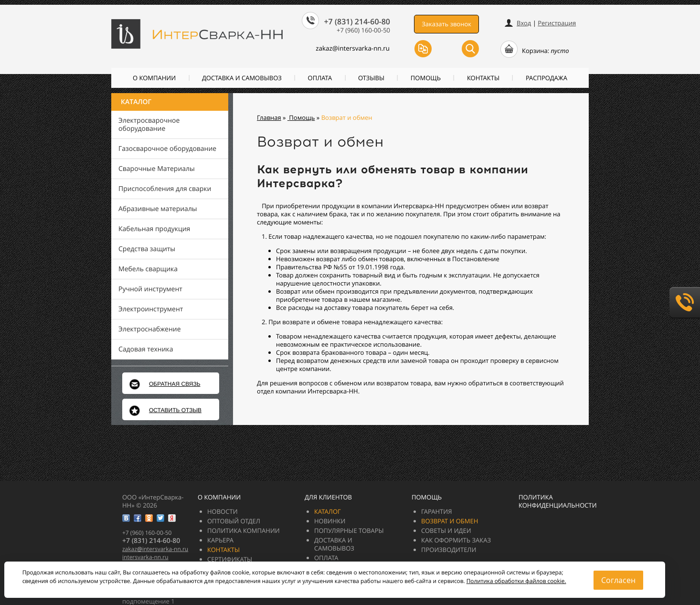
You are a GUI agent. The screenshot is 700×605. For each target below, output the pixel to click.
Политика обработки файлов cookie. (516, 581)
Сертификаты (230, 559)
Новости (223, 511)
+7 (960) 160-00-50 (363, 30)
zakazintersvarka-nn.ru (348, 48)
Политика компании (244, 531)
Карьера (220, 540)
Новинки (330, 521)
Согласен (618, 580)
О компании (154, 78)
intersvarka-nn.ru (145, 557)
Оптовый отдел (234, 521)
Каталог (136, 102)
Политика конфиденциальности (558, 501)
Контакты (483, 78)
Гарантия (436, 511)
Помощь (426, 78)
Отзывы (371, 78)
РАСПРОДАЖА (546, 78)
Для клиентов (328, 497)
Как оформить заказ (456, 540)
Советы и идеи (446, 531)
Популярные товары (349, 531)
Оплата (320, 78)
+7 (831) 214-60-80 (357, 21)
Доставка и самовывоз (242, 78)
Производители (449, 550)
